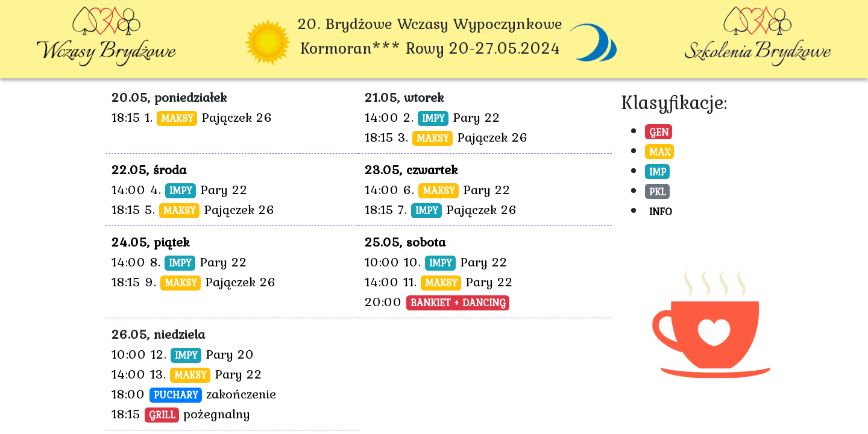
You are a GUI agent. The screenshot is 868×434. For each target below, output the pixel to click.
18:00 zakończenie (194, 394)
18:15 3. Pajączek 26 (446, 137)
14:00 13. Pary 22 (187, 374)
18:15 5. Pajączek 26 (193, 209)
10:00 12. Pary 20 (183, 354)
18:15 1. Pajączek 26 (192, 117)
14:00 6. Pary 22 (438, 189)
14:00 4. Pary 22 (180, 189)
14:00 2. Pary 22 (432, 117)
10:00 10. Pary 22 (436, 262)
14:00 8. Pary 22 (179, 262)
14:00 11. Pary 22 (439, 281)
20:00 (437, 301)
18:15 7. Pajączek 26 (441, 209)
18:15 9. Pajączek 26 (194, 281)
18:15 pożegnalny (181, 414)
